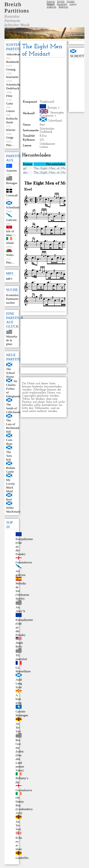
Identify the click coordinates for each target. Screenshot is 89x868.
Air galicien (21, 573)
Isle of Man (10, 233)
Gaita (9, 103)
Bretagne (12, 183)
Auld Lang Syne (19, 683)
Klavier (11, 130)
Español (70, 1)
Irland (10, 243)
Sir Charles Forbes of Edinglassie (13, 389)
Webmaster (42, 408)
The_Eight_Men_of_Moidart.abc (55, 173)
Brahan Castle (11, 470)
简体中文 (63, 7)
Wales (10, 255)
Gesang (11, 69)
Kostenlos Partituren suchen (12, 299)
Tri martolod (21, 657)
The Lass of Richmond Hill (13, 426)
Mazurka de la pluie (12, 340)
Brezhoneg (62, 4)
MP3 (9, 279)
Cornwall (12, 195)
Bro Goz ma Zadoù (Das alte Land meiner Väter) (20, 755)
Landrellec (22, 858)
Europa (52, 108)
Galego (73, 4)
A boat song (19, 699)
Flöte (9, 96)
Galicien (11, 220)
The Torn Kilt (9, 456)
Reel (9, 499)
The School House (10, 373)
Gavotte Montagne (22, 713)
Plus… (10, 145)
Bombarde (13, 62)
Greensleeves (24, 562)
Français (51, 1)
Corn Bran (9, 442)
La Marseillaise (23, 669)
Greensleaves (24, 790)
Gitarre (11, 111)
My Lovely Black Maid (11, 486)
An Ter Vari (18, 728)
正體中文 (52, 7)
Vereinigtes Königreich (52, 114)
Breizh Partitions (17, 7)
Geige (10, 137)
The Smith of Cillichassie (13, 408)
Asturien (12, 171)
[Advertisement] (43, 79)
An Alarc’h (20, 609)
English (61, 1)
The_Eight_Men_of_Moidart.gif (55, 168)
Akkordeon (13, 54)
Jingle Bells (19, 645)
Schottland (13, 207)
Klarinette (12, 77)
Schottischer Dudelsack (14, 86)
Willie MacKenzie (13, 510)
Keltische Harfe (12, 120)
